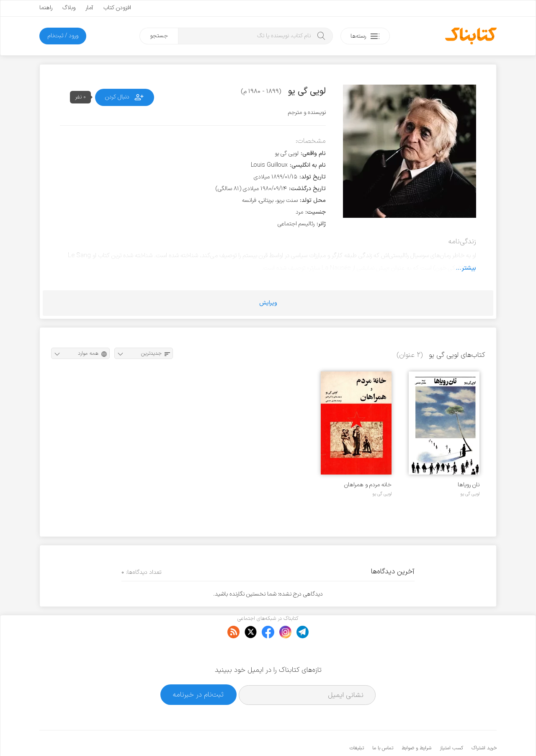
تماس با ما (383, 722)
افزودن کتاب (117, 8)
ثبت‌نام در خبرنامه (198, 669)
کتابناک (452, 736)
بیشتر (469, 268)
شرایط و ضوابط (416, 722)
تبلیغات (357, 722)
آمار (89, 8)
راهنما (46, 8)
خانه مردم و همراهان (368, 485)
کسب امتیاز (451, 722)
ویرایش (268, 303)
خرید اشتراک (484, 722)
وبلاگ (69, 8)
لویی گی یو (470, 494)
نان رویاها (469, 485)
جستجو (159, 36)
